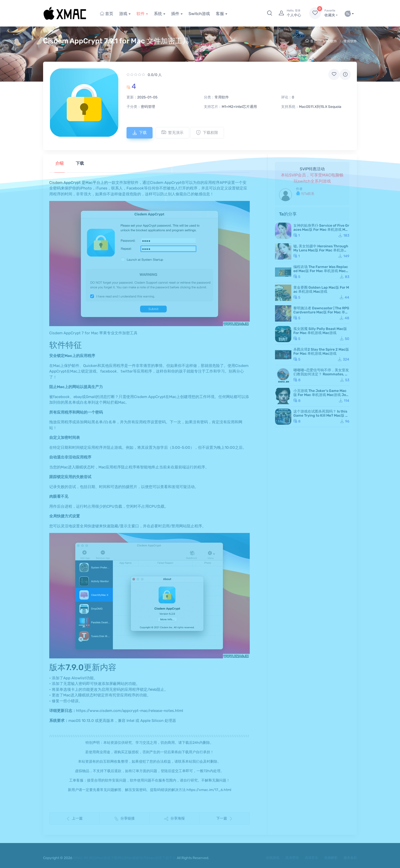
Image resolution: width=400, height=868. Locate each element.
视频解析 (331, 858)
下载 (140, 133)
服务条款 (350, 858)
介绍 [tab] (59, 163)
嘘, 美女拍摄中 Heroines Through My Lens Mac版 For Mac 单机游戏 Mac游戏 (321, 250)
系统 (158, 14)
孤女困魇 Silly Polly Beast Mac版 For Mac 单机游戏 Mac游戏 (320, 331)
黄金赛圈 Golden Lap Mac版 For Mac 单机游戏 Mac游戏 (321, 290)
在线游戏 (273, 858)
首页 (107, 14)
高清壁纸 (292, 858)
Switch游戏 (199, 14)
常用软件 (350, 41)
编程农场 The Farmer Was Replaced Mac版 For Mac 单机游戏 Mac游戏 (321, 271)
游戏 (123, 14)
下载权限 (207, 133)
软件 (141, 14)
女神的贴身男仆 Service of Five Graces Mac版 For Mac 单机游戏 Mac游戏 (321, 230)
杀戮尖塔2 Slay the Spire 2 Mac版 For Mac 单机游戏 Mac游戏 (321, 352)
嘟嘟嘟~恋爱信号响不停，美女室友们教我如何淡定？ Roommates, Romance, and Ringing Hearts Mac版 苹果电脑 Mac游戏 (321, 376)
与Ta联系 (305, 193)
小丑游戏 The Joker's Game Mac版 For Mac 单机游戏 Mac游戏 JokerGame (321, 395)
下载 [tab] (80, 163)
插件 (175, 14)
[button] (270, 13)
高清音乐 (311, 858)
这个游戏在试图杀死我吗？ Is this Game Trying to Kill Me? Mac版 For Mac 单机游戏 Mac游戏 (321, 416)
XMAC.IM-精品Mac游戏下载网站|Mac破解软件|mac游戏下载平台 (124, 858)
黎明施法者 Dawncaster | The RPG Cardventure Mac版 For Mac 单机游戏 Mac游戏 (321, 312)
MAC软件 (330, 41)
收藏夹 (331, 13)
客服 (220, 14)
